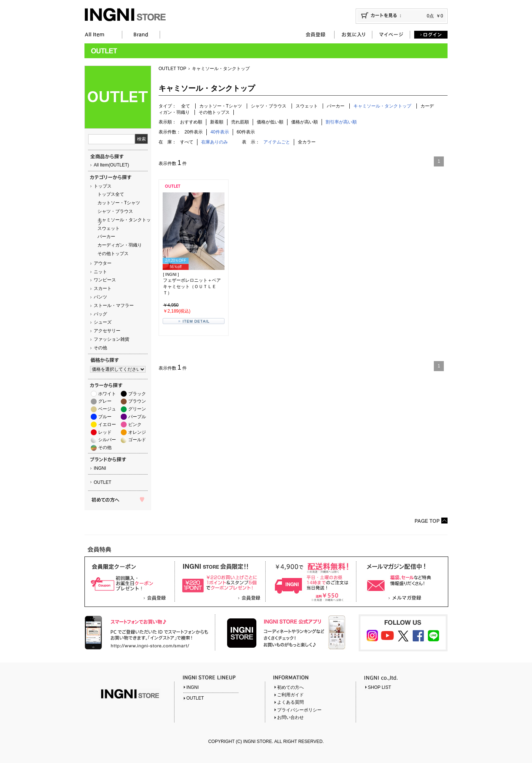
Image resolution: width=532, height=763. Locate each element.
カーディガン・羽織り (120, 245)
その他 (100, 348)
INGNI (100, 468)
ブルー (105, 417)
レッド (105, 432)
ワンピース (105, 280)
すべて (187, 142)
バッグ (100, 314)
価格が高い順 (305, 122)
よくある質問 (290, 702)
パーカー (106, 237)
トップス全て (111, 194)
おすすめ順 (191, 122)
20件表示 (194, 132)
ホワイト (107, 394)
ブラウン (137, 401)
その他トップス (113, 254)
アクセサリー (107, 331)
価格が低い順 (270, 122)
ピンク (135, 425)
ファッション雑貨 (112, 339)
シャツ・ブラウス (115, 211)
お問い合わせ (290, 717)
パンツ (100, 297)
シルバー (107, 440)
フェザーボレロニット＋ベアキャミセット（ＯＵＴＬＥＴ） (192, 287)
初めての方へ (290, 687)
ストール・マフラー (114, 305)
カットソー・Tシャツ (119, 203)
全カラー (307, 142)
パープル (137, 417)
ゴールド (137, 440)
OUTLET (102, 482)
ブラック (137, 394)
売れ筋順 (240, 122)
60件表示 (246, 132)
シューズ (103, 322)
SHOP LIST (379, 687)
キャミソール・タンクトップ (124, 222)
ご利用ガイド (290, 695)
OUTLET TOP (172, 69)
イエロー (107, 425)
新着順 (217, 122)
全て (186, 106)
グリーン (137, 409)
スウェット (109, 228)
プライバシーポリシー (299, 710)
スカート (103, 288)
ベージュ (107, 409)
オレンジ (137, 432)
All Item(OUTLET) (111, 165)
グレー (105, 401)
